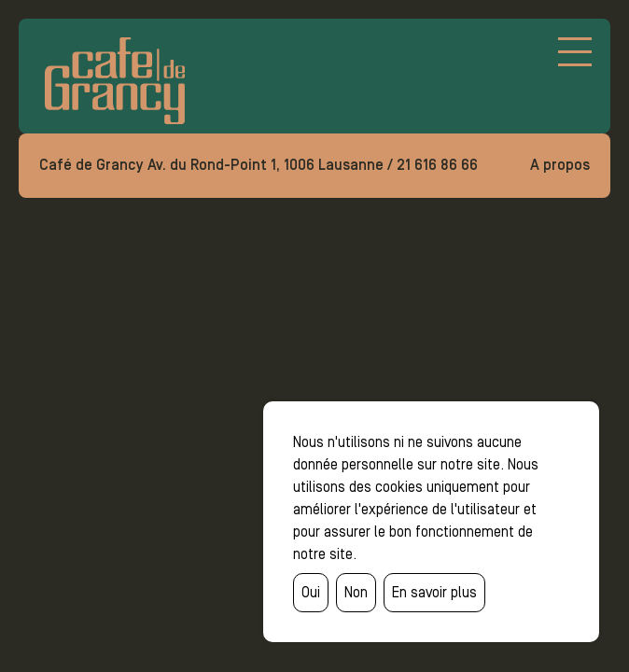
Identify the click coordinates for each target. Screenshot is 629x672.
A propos (560, 165)
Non (356, 592)
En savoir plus (434, 592)
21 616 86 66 (437, 165)
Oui (311, 592)
